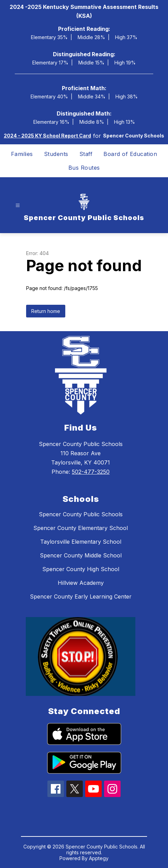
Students (56, 154)
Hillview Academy (81, 583)
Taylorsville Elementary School (81, 542)
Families (22, 154)
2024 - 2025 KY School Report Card (47, 136)
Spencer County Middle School (81, 555)
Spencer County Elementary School (81, 528)
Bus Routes (84, 168)
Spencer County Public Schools (81, 514)
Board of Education (130, 154)
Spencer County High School (81, 569)
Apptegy (99, 858)
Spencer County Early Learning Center (81, 596)
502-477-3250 (91, 472)
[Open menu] (18, 205)
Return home (46, 311)
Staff (86, 154)
